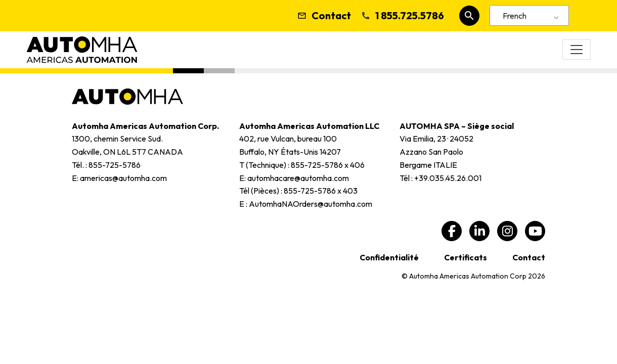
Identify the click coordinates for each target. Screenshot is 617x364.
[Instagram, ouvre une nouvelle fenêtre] (507, 231)
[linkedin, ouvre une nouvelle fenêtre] (479, 231)
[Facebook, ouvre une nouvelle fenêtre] (452, 231)
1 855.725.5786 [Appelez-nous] (403, 16)
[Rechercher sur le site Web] (469, 16)
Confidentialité (389, 257)
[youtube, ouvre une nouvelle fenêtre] (535, 231)
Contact (324, 16)
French (515, 16)
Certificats (466, 257)
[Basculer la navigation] (577, 50)
